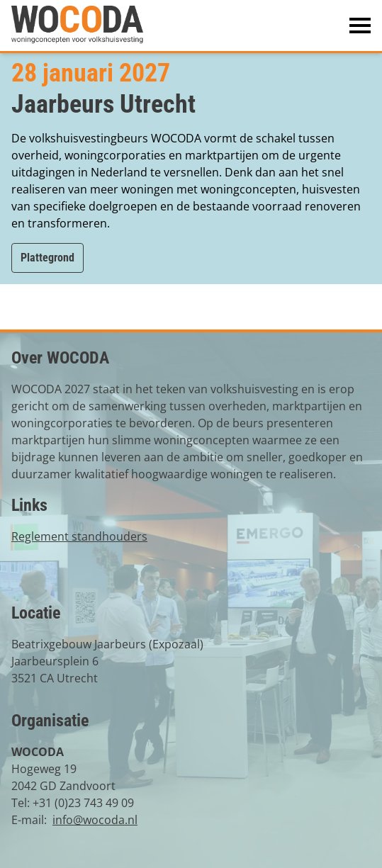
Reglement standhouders (79, 536)
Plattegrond (47, 258)
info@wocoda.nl (95, 820)
